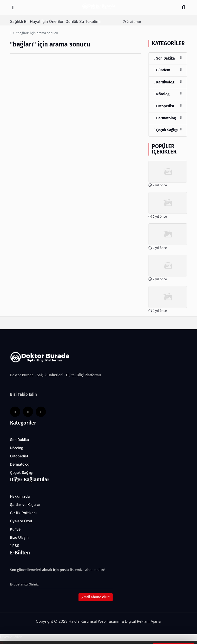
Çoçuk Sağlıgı (168, 130)
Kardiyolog (168, 82)
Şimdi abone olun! (96, 597)
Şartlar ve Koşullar (25, 505)
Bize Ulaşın (19, 537)
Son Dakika (168, 58)
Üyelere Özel (21, 521)
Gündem (168, 70)
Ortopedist (168, 106)
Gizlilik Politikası (23, 513)
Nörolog (168, 94)
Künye (15, 529)
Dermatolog (168, 118)
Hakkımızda (20, 496)
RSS (15, 546)
